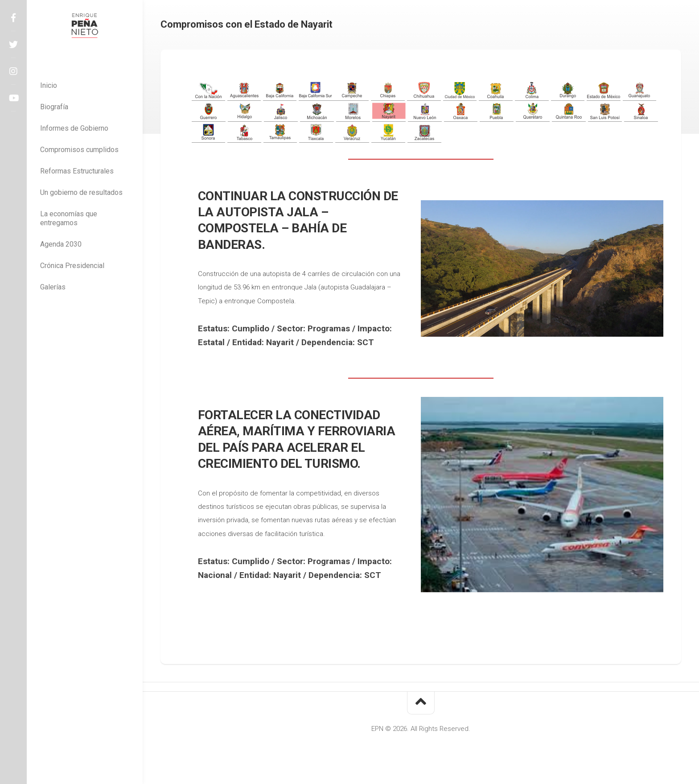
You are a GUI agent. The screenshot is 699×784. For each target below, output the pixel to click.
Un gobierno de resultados (81, 192)
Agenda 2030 (61, 244)
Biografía (54, 107)
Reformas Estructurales (77, 171)
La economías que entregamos (69, 218)
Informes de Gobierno (74, 128)
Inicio (49, 85)
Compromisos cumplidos (79, 150)
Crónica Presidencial (72, 266)
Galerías (53, 287)
